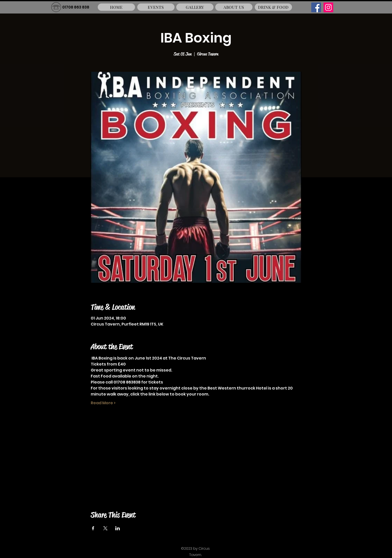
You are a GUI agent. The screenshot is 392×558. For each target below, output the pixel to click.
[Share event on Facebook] (93, 528)
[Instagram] (328, 7)
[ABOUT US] (234, 7)
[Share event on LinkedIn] (118, 528)
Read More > (103, 403)
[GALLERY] (195, 7)
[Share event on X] (105, 528)
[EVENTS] (156, 7)
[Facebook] (316, 7)
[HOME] (116, 7)
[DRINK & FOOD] (273, 7)
